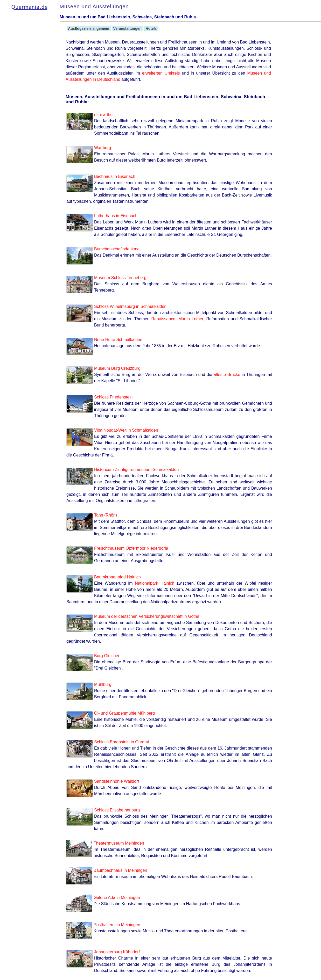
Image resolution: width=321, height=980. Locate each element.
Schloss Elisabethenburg (117, 810)
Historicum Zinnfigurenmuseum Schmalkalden (136, 470)
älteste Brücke (227, 375)
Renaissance (163, 319)
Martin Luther (191, 319)
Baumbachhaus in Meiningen (120, 870)
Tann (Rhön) (106, 515)
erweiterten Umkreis (161, 73)
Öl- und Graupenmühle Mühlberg (124, 713)
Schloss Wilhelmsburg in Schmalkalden (130, 306)
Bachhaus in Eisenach (115, 176)
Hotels (151, 28)
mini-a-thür (104, 115)
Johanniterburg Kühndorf (117, 952)
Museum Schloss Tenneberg (120, 278)
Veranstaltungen (127, 28)
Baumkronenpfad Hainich (117, 577)
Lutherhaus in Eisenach (116, 216)
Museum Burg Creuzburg (117, 368)
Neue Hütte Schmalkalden (118, 340)
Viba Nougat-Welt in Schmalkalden (126, 430)
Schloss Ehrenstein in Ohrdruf (122, 742)
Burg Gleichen (107, 656)
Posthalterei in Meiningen (117, 925)
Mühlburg (103, 684)
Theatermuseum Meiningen (119, 843)
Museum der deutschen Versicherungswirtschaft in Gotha (147, 616)
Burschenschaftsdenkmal (117, 249)
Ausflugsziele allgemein (89, 28)
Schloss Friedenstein (113, 397)
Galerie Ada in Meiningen (117, 898)
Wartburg (103, 148)
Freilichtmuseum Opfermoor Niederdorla (131, 548)
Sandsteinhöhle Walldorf (117, 781)
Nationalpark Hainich (155, 583)
